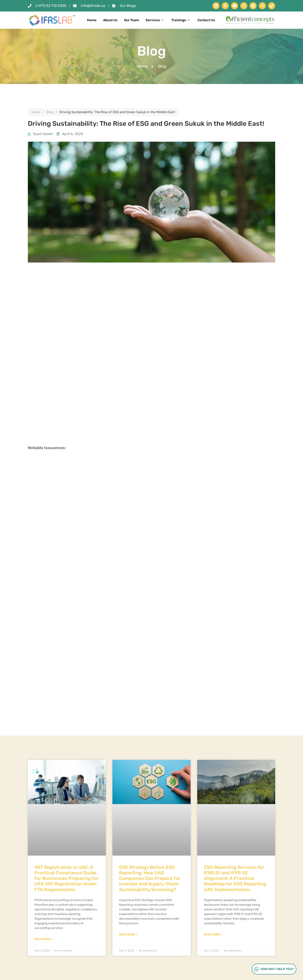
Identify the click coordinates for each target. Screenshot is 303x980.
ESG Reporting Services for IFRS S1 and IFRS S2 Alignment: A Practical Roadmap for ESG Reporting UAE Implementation (235, 878)
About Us (110, 20)
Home (92, 20)
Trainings (181, 20)
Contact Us (206, 20)
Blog (50, 112)
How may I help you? (274, 969)
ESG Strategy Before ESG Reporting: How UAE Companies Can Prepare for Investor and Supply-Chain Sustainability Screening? (150, 878)
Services (155, 20)
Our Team (132, 20)
